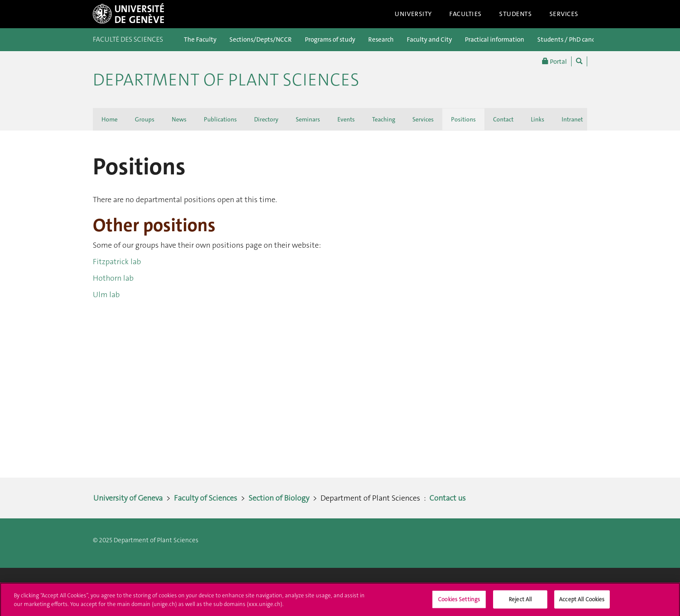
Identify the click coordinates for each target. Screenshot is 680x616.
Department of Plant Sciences (226, 80)
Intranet (572, 119)
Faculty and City (429, 39)
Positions (463, 119)
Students (516, 14)
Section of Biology (279, 498)
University (413, 14)
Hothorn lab (113, 278)
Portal (554, 61)
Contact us (448, 498)
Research (381, 39)
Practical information (495, 39)
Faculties (466, 14)
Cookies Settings (459, 601)
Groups (145, 119)
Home (110, 119)
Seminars (308, 119)
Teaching (384, 119)
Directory (266, 119)
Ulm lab (106, 295)
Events (346, 119)
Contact (503, 119)
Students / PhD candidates (575, 39)
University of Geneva (128, 498)
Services (564, 14)
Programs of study (330, 39)
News (179, 119)
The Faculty (200, 39)
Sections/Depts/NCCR (261, 39)
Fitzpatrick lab (117, 262)
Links (538, 119)
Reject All (520, 601)
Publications (220, 119)
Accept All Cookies (582, 601)
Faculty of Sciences (206, 498)
